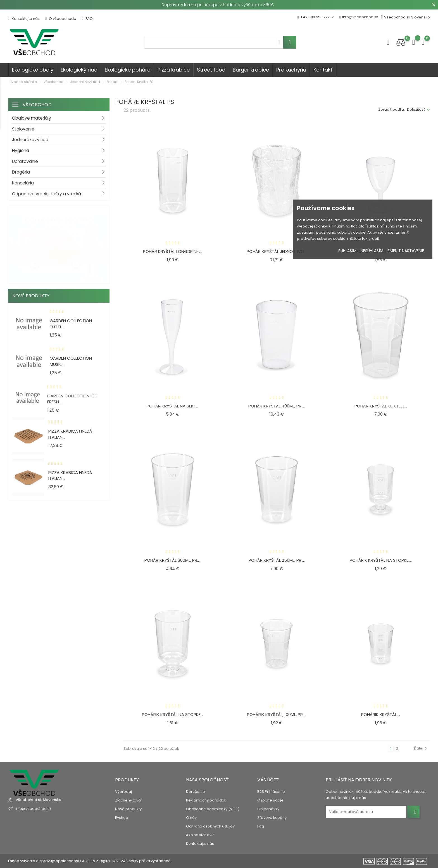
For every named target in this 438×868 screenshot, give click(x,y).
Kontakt (323, 70)
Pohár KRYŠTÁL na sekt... (173, 406)
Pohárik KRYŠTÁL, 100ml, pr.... (277, 714)
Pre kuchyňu (291, 70)
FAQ (87, 19)
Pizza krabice (174, 70)
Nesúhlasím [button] (372, 251)
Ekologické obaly (33, 70)
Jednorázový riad (30, 140)
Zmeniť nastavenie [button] (406, 251)
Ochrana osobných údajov (210, 826)
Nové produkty (128, 809)
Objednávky (268, 809)
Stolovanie (23, 129)
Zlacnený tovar (129, 800)
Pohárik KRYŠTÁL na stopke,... (381, 560)
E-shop (122, 818)
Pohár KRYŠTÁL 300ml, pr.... (172, 560)
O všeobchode (61, 19)
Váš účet (268, 780)
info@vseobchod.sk (359, 17)
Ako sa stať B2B (200, 835)
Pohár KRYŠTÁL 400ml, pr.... (277, 406)
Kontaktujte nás (24, 19)
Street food (211, 70)
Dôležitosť (416, 109)
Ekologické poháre (128, 70)
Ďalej (421, 748)
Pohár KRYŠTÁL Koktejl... (381, 406)
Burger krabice (251, 70)
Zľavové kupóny (272, 818)
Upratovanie (25, 161)
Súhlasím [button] (347, 251)
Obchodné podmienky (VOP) (213, 809)
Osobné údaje (270, 800)
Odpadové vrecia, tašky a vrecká (47, 194)
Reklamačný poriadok (206, 800)
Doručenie (196, 792)
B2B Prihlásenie (271, 792)
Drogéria (21, 172)
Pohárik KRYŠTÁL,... (381, 714)
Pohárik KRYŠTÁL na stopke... (172, 714)
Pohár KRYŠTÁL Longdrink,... (173, 251)
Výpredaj (123, 792)
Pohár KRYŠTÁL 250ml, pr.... (277, 560)
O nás (191, 818)
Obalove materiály (32, 118)
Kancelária (23, 183)
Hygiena (21, 150)
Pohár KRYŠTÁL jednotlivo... (277, 251)
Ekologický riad (79, 70)
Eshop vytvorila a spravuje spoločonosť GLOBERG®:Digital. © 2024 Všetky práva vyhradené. (90, 861)
